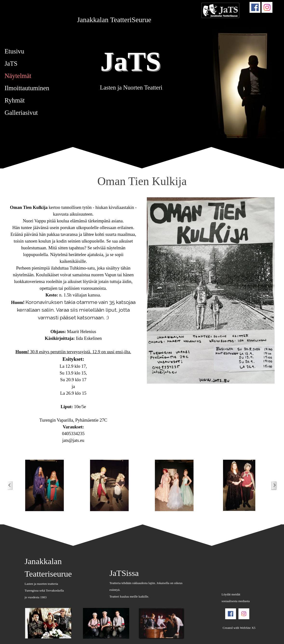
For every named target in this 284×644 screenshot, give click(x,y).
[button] (45, 486)
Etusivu (14, 51)
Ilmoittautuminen (27, 88)
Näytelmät (18, 76)
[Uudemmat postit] (10, 486)
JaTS (131, 61)
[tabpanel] (114, 20)
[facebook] (255, 7)
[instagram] (267, 7)
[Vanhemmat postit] (274, 486)
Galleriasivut (21, 113)
